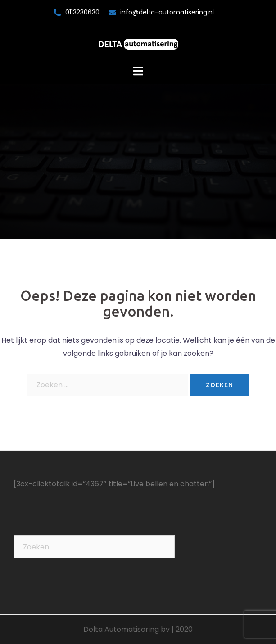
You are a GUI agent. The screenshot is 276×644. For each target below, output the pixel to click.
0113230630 (82, 12)
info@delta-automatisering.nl (167, 12)
